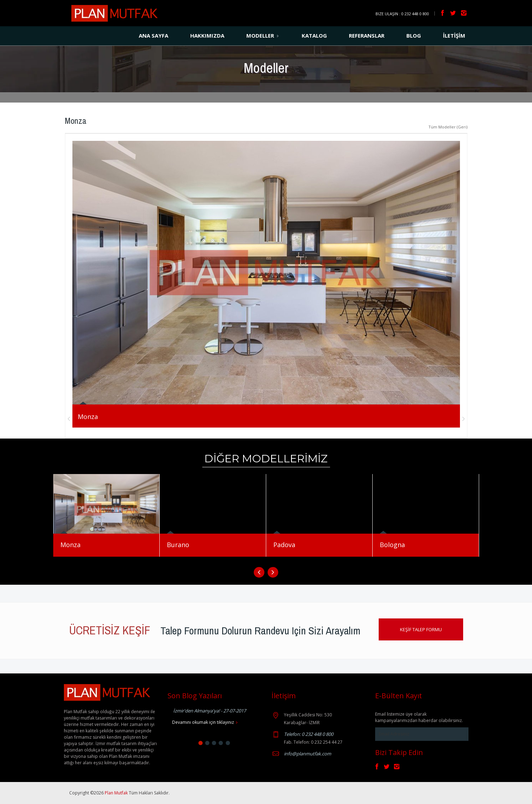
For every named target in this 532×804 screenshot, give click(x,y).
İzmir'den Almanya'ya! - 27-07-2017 (210, 711)
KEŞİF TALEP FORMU (421, 629)
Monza (88, 417)
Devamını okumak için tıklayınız (205, 722)
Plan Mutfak (117, 793)
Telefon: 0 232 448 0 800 (309, 734)
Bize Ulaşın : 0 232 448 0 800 (402, 14)
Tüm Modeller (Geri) (448, 127)
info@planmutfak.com (308, 754)
